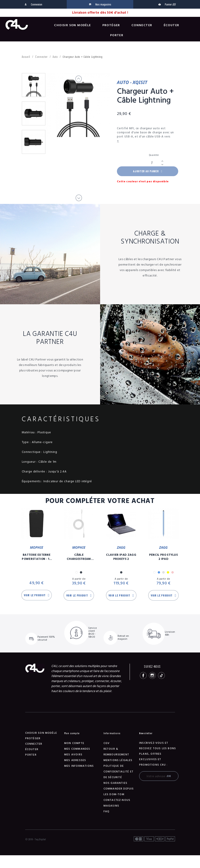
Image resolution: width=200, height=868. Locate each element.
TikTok (161, 675)
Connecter (142, 25)
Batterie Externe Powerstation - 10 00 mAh (37, 557)
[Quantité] (154, 163)
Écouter (172, 25)
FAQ (107, 811)
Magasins (111, 806)
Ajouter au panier (148, 171)
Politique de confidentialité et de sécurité (119, 772)
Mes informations (79, 766)
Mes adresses (75, 760)
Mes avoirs (73, 755)
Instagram (152, 675)
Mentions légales (118, 760)
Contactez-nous (117, 800)
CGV (107, 743)
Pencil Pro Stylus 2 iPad (164, 557)
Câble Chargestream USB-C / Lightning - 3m (79, 557)
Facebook (143, 675)
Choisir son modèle (72, 25)
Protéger (111, 25)
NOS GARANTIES (116, 783)
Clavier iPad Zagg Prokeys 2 (121, 557)
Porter (117, 35)
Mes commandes (77, 749)
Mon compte (74, 743)
